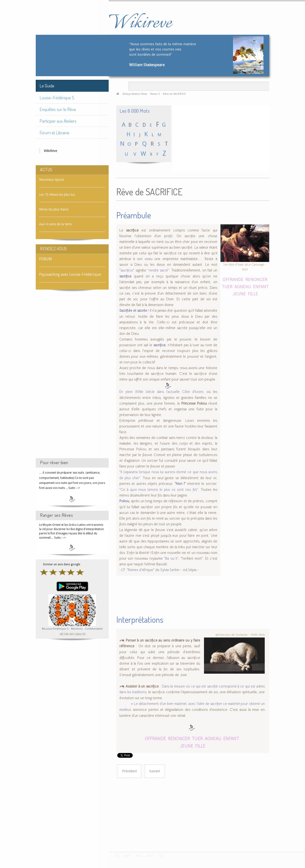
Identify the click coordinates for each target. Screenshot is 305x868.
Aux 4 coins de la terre (55, 224)
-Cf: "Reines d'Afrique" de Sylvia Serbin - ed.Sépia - (159, 570)
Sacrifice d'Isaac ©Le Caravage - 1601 (245, 267)
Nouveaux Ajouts (52, 180)
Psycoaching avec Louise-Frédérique (70, 274)
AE (61, 634)
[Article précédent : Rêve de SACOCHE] (129, 771)
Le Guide (47, 86)
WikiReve (51, 151)
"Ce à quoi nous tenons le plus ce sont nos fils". (159, 490)
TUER (227, 286)
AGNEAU (243, 286)
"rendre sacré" (158, 270)
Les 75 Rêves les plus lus (57, 195)
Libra (78, 634)
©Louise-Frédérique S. (55, 629)
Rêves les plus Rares (54, 209)
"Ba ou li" (171, 558)
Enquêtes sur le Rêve (58, 109)
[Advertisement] (72, 378)
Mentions (77, 629)
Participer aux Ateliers (58, 121)
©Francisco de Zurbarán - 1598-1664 (240, 635)
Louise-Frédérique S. (57, 98)
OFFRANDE (233, 279)
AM (71, 634)
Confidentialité (94, 629)
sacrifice (127, 270)
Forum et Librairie (54, 133)
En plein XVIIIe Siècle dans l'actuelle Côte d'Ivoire (161, 392)
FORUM (46, 259)
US (83, 634)
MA (66, 634)
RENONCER (256, 279)
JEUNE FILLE (245, 294)
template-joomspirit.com (303, 833)
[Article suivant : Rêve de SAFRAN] (155, 771)
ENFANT (261, 286)
